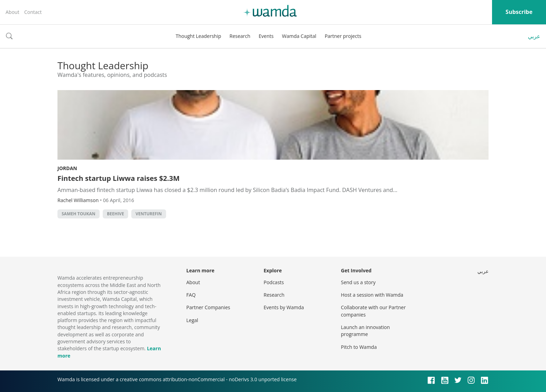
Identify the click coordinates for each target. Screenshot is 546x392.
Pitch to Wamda (359, 347)
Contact (33, 12)
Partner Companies (208, 307)
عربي (534, 36)
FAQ (191, 295)
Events (266, 36)
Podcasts (274, 282)
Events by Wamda (284, 307)
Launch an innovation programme (365, 331)
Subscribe (519, 12)
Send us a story (358, 282)
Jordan (67, 168)
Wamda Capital (299, 36)
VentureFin (149, 214)
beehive (115, 214)
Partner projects (343, 36)
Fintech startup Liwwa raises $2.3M (119, 178)
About (12, 12)
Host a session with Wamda (372, 295)
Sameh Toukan (79, 214)
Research (240, 36)
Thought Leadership (198, 36)
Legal (192, 320)
